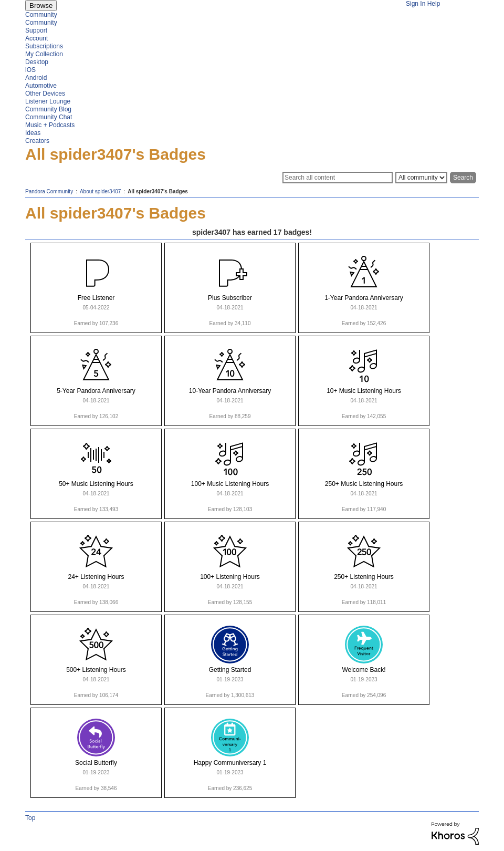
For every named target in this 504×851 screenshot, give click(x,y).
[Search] (338, 178)
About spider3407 (100, 191)
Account (36, 38)
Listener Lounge (48, 101)
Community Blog (48, 109)
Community (41, 15)
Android (36, 78)
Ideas (33, 133)
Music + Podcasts (50, 125)
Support (36, 30)
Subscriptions (44, 46)
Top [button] (30, 818)
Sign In (416, 4)
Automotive (41, 86)
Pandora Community (49, 191)
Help (434, 4)
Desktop (37, 62)
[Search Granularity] (421, 178)
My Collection (44, 54)
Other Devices (45, 94)
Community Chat (49, 117)
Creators (37, 141)
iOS (30, 70)
